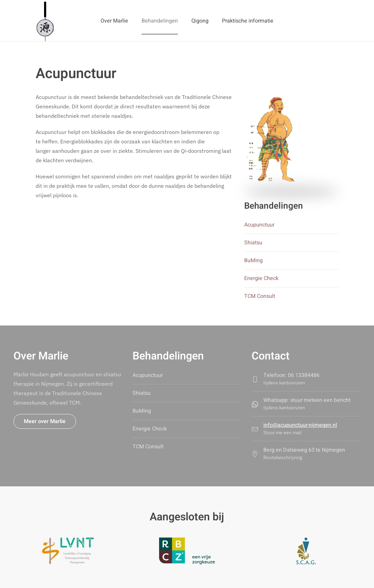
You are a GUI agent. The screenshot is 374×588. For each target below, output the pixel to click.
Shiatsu (253, 243)
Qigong (200, 21)
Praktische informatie (248, 21)
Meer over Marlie (45, 421)
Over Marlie (114, 21)
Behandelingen (160, 21)
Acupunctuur (259, 225)
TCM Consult (260, 296)
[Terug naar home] (45, 21)
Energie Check (261, 278)
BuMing (253, 261)
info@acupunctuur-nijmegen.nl (300, 425)
